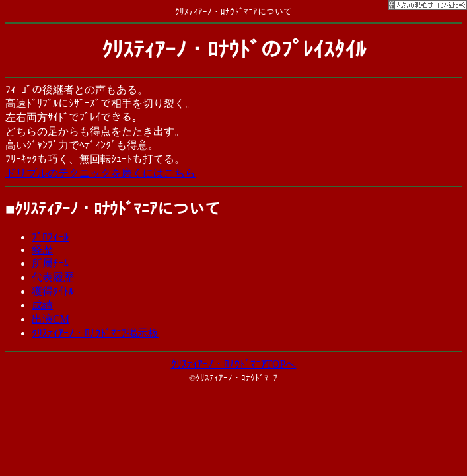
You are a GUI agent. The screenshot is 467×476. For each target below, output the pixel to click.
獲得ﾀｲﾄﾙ (53, 291)
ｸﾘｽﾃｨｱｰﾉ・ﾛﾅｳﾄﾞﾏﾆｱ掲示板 (95, 333)
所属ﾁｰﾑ (50, 263)
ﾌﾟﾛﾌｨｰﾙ (50, 237)
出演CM (51, 319)
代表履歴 (53, 277)
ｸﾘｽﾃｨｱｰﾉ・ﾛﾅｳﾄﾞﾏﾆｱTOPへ (234, 364)
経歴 (42, 250)
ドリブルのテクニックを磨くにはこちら (100, 173)
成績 (42, 305)
